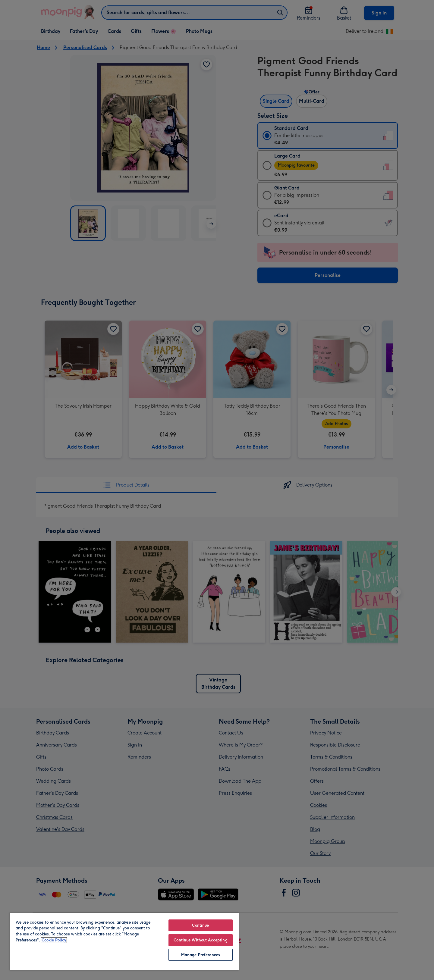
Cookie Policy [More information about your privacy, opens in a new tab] (54, 940)
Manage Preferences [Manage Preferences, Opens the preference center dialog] (201, 955)
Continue (200, 925)
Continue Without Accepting (200, 940)
